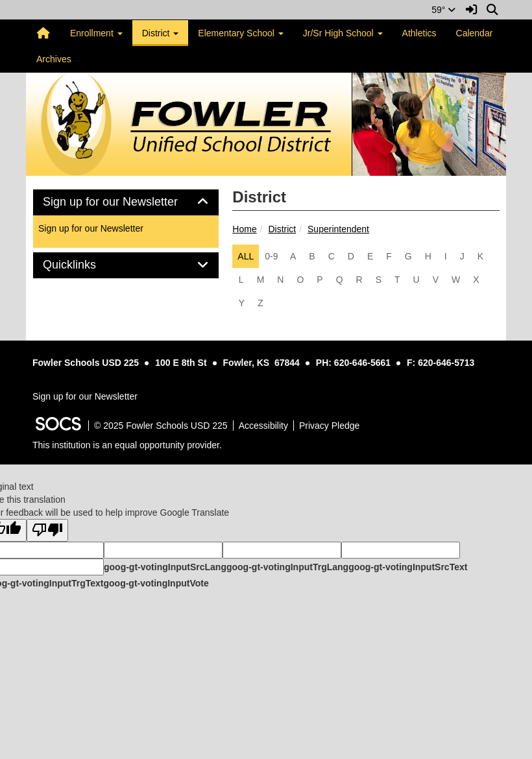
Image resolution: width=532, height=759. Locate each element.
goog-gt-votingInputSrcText (408, 567)
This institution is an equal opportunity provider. (127, 445)
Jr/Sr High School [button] (343, 33)
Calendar (475, 33)
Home (244, 229)
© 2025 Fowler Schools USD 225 (161, 426)
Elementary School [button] (240, 33)
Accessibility (263, 426)
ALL (246, 256)
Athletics (419, 33)
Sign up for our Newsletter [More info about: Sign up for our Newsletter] (91, 228)
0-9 (271, 256)
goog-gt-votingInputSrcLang (165, 567)
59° (443, 10)
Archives (54, 59)
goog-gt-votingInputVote (156, 583)
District (282, 229)
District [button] (161, 33)
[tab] (126, 202)
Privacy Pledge (329, 426)
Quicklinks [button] (84, 265)
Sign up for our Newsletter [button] (125, 202)
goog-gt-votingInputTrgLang (287, 567)
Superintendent (338, 229)
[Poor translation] (47, 530)
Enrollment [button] (96, 33)
